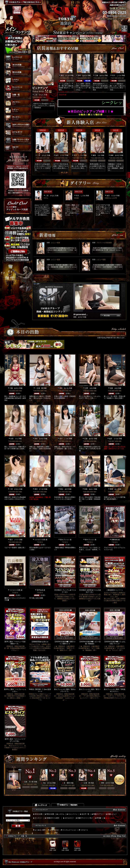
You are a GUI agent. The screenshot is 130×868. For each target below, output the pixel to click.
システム (61, 814)
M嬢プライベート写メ (85, 818)
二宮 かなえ (39, 95)
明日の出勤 (50, 814)
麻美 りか (97, 155)
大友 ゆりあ (47, 783)
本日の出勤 (39, 814)
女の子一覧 (85, 814)
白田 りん (14, 439)
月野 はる (89, 388)
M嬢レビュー (112, 814)
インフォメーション (70, 830)
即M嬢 (99, 818)
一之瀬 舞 (39, 388)
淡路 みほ (114, 388)
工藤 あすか (100, 75)
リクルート (84, 830)
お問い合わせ (54, 830)
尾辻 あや (64, 489)
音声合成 (40, 590)
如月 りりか (60, 155)
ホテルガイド (69, 818)
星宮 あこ (114, 489)
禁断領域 (115, 540)
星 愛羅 (67, 783)
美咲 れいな (64, 388)
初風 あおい (89, 489)
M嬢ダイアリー (99, 814)
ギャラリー (39, 818)
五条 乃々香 (29, 782)
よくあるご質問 (40, 830)
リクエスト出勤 (40, 540)
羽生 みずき (82, 75)
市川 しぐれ (117, 75)
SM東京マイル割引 (53, 818)
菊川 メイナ (14, 540)
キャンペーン (73, 814)
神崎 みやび (115, 155)
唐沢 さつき (65, 75)
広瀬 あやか (89, 439)
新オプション (65, 540)
